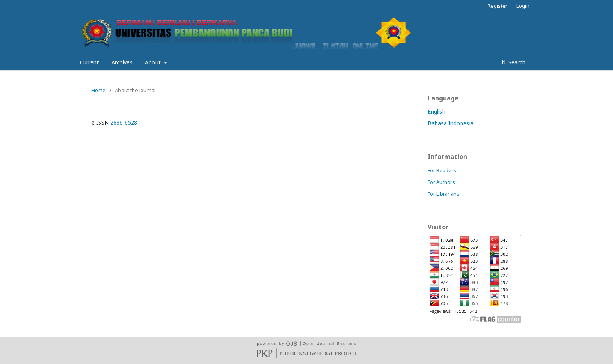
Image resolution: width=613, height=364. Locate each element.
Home (99, 90)
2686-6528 (124, 122)
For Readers (442, 170)
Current (89, 62)
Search (516, 62)
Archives (122, 62)
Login (523, 6)
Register (497, 6)
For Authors (441, 182)
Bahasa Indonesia (451, 123)
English (436, 112)
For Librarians (444, 194)
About (154, 62)
